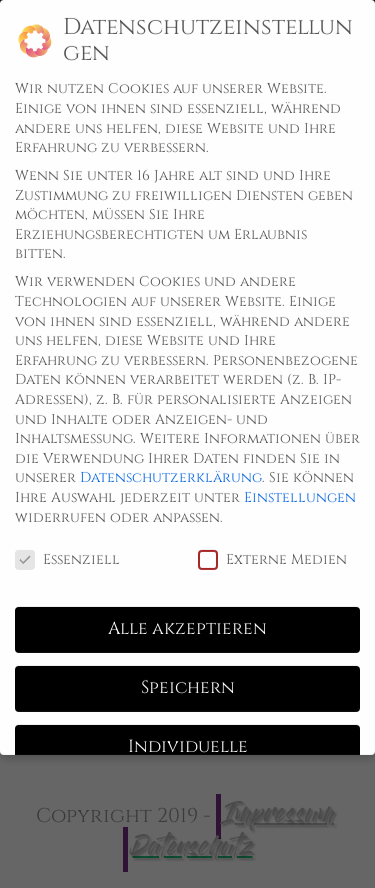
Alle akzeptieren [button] (187, 614)
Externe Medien (272, 543)
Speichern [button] (188, 673)
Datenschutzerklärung (171, 462)
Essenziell (67, 543)
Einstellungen (300, 482)
